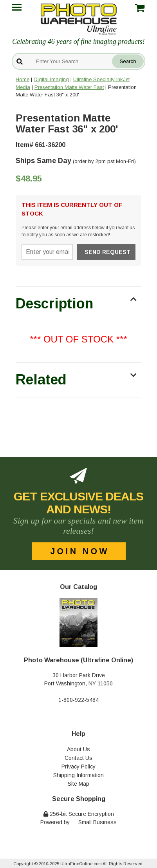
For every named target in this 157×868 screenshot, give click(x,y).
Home (23, 79)
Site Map (78, 784)
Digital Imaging (51, 79)
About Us (78, 749)
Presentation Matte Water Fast (69, 87)
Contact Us (78, 758)
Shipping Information (78, 775)
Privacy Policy (78, 767)
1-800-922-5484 (78, 700)
